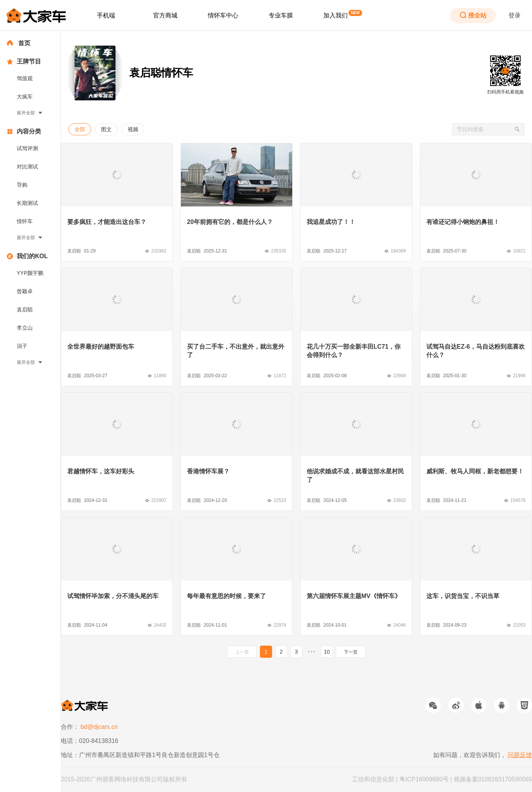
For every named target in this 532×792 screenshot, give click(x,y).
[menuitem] (106, 16)
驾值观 (25, 78)
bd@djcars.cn (99, 727)
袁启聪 (25, 309)
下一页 (351, 652)
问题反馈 (520, 755)
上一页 (242, 652)
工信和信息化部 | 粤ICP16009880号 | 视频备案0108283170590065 (442, 779)
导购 (22, 185)
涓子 (22, 346)
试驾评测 (27, 148)
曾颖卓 (25, 291)
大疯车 (25, 97)
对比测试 (27, 167)
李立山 (25, 328)
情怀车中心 (223, 15)
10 (327, 652)
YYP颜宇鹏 (30, 273)
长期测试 (27, 203)
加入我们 (336, 15)
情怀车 (25, 221)
